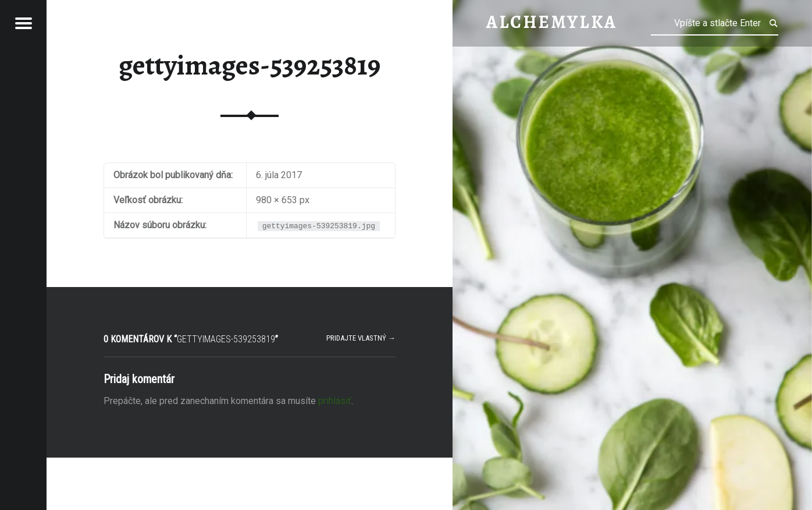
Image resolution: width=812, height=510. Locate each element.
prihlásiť (335, 401)
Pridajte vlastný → (361, 338)
